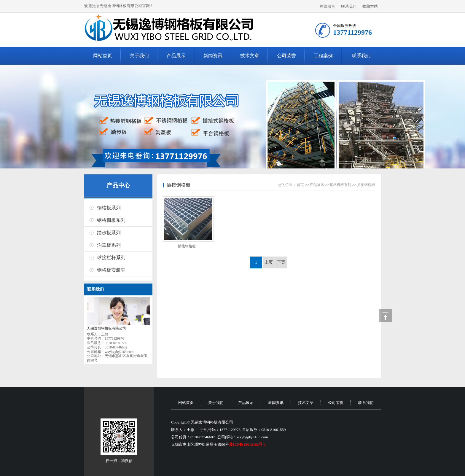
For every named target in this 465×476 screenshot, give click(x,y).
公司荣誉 (286, 56)
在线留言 (327, 6)
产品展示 (176, 56)
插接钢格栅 (179, 185)
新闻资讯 (213, 56)
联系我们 (349, 6)
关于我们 (139, 56)
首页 (300, 185)
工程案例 (323, 56)
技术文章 (250, 56)
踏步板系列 (109, 233)
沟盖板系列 (109, 245)
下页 (281, 262)
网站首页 (103, 56)
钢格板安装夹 (111, 270)
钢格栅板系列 (111, 220)
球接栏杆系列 (111, 258)
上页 (269, 262)
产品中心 (118, 185)
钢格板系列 (109, 208)
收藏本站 (370, 6)
